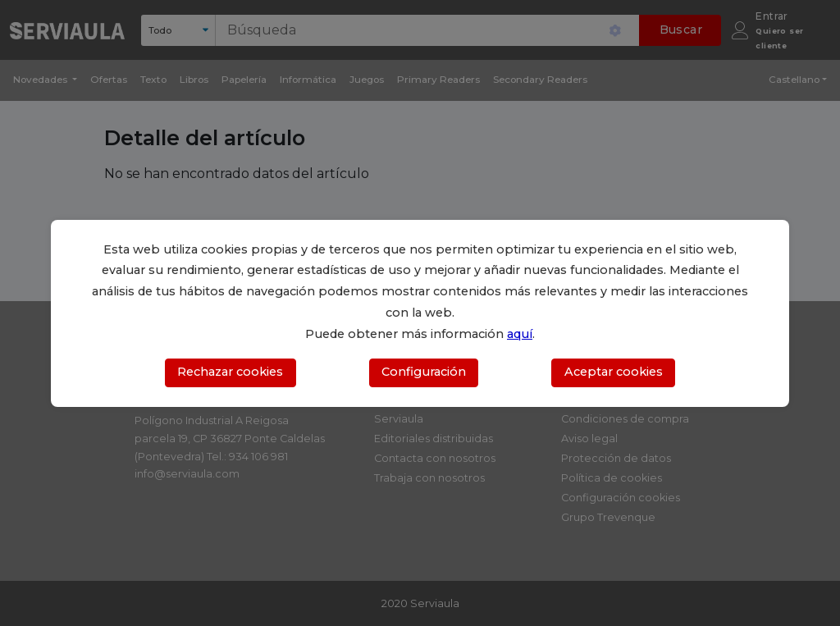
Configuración (424, 372)
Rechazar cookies (230, 372)
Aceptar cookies (614, 372)
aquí (520, 334)
